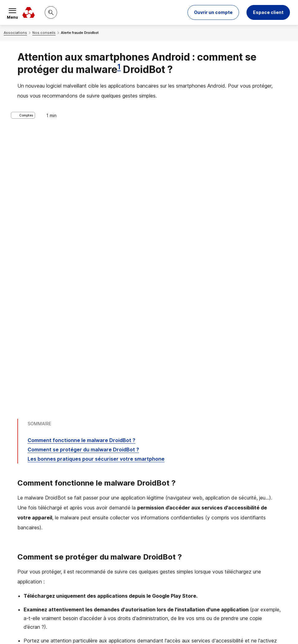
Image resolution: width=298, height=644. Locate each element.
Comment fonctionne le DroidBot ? (81, 167)
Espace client (268, 12)
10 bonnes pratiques (69, 447)
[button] (213, 12)
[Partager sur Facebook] (187, 540)
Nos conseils (44, 33)
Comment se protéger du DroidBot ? (83, 176)
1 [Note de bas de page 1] (119, 67)
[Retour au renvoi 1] (45, 603)
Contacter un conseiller (239, 492)
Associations (15, 33)
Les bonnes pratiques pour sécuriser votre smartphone (96, 186)
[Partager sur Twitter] (173, 540)
